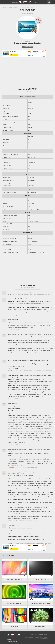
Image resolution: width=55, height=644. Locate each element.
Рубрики (37, 2)
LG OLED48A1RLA (41, 627)
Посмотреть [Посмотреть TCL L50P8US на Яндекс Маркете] (14, 55)
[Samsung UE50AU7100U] (14, 569)
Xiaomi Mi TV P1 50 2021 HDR (41, 603)
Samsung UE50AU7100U (14, 580)
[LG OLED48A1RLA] (41, 616)
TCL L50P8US (13, 52)
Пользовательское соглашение (38, 636)
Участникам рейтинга (12, 642)
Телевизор (31, 55)
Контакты (46, 634)
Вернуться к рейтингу (28, 47)
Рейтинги (15, 2)
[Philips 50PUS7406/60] (14, 592)
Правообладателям (44, 638)
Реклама (9, 640)
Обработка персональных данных (41, 637)
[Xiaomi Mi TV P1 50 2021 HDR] (41, 592)
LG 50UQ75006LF (41, 580)
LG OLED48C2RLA (14, 627)
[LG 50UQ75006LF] (41, 569)
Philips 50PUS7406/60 (14, 603)
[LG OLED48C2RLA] (14, 616)
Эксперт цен (26, 2)
